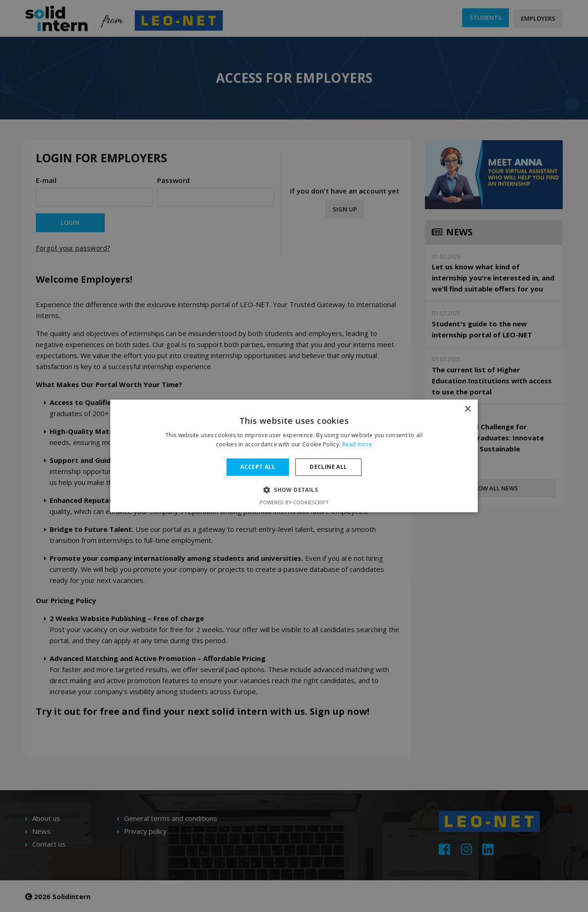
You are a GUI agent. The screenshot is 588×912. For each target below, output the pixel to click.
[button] (294, 490)
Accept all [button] (258, 467)
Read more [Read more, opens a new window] (357, 445)
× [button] (467, 409)
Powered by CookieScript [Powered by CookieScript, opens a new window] (294, 503)
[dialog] (294, 456)
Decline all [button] (328, 467)
